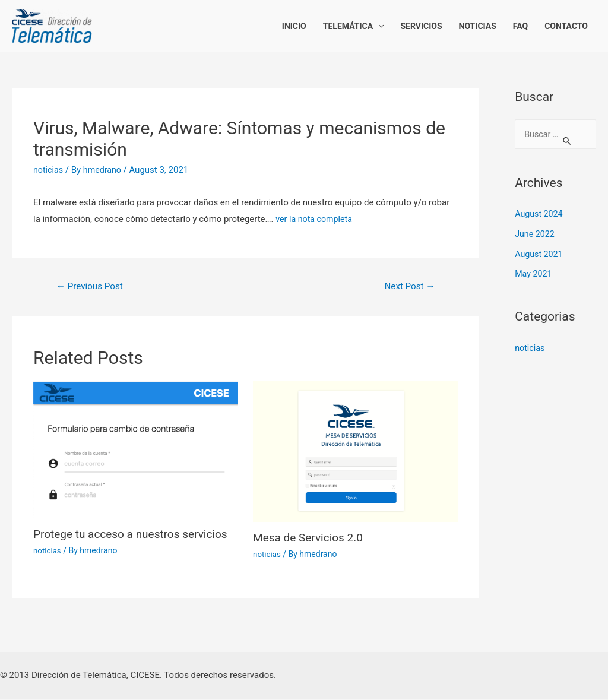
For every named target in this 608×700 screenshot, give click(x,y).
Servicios (421, 26)
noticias (49, 170)
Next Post (408, 286)
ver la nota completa (316, 219)
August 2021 (540, 255)
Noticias (478, 26)
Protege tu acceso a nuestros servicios (135, 535)
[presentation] (378, 26)
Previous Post (92, 286)
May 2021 (534, 275)
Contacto (566, 26)
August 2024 (540, 215)
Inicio (294, 26)
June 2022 (536, 235)
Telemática (354, 26)
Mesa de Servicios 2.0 (311, 539)
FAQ (520, 26)
